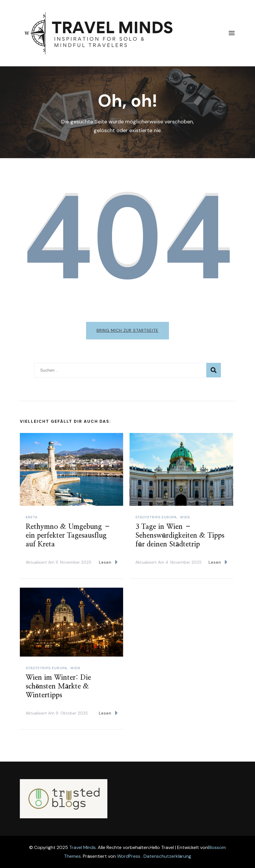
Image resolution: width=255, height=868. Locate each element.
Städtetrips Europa (156, 517)
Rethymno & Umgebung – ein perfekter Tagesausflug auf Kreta (68, 536)
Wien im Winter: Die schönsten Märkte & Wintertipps (58, 686)
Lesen (108, 562)
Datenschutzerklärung (167, 856)
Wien (185, 517)
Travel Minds (82, 847)
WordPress (129, 856)
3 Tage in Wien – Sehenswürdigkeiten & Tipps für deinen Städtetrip (180, 536)
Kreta (32, 517)
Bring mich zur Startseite (127, 330)
